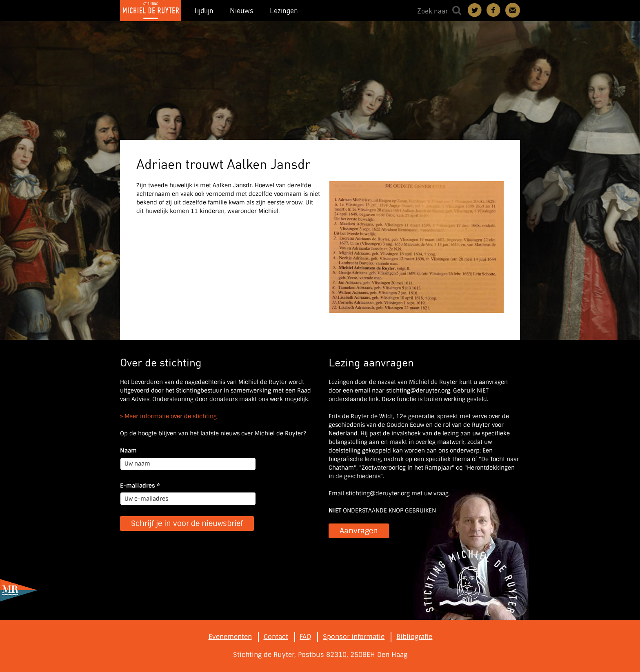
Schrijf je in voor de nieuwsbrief (187, 523)
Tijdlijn (203, 10)
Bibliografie (414, 637)
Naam (128, 450)
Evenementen (230, 637)
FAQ (305, 637)
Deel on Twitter (475, 10)
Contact (513, 10)
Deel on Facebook (494, 10)
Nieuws (242, 10)
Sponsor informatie (354, 637)
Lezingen (284, 10)
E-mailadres (140, 486)
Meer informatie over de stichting (171, 416)
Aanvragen (359, 531)
